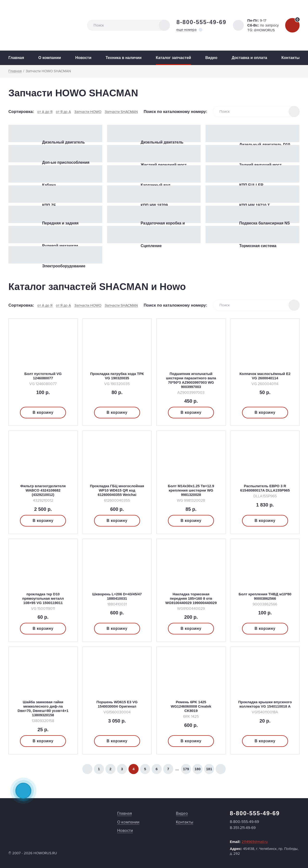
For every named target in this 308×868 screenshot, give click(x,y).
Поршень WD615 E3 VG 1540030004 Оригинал (117, 704)
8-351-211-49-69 (243, 828)
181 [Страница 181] (209, 769)
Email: (249, 842)
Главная (16, 58)
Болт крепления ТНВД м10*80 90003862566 (265, 596)
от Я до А (63, 112)
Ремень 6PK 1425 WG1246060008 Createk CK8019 (191, 706)
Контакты (290, 58)
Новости (83, 58)
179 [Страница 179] (186, 769)
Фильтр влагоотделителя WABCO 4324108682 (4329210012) (43, 490)
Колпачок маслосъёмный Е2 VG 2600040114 (265, 376)
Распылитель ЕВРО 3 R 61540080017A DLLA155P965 (265, 488)
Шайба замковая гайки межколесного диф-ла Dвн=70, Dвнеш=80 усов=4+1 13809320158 (43, 708)
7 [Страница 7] (168, 769)
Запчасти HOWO (88, 112)
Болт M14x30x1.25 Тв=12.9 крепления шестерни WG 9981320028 (191, 490)
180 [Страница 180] (197, 769)
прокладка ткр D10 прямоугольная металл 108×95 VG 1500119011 (43, 598)
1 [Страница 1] (99, 769)
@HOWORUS (264, 30)
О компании (50, 58)
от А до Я (45, 112)
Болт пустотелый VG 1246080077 (43, 376)
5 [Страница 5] (145, 769)
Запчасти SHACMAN (121, 112)
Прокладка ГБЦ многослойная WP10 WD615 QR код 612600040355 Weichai (117, 490)
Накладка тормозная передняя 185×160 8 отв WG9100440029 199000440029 (191, 598)
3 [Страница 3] (122, 769)
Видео (211, 58)
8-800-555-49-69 (201, 22)
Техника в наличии (124, 58)
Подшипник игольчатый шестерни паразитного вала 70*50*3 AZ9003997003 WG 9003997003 (191, 380)
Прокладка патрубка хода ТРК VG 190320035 (117, 376)
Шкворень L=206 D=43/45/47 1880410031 (117, 596)
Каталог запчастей (173, 58)
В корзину (43, 412)
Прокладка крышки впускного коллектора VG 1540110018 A (265, 704)
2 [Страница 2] (110, 769)
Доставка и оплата (250, 58)
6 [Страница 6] (157, 769)
